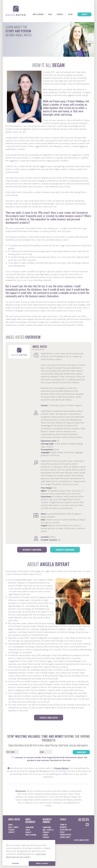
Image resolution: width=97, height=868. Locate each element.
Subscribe (81, 762)
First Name (11, 762)
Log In (67, 25)
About (11, 835)
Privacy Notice (61, 778)
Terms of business (63, 836)
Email (42, 762)
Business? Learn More (65, 560)
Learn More (30, 837)
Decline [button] (15, 863)
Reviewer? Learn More (32, 560)
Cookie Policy (65, 847)
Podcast (56, 25)
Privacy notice (65, 845)
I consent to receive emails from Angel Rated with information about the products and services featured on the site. (49, 769)
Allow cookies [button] (42, 863)
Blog (45, 25)
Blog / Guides (13, 837)
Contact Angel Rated (49, 728)
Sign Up (83, 25)
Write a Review (32, 25)
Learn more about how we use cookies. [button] (26, 855)
